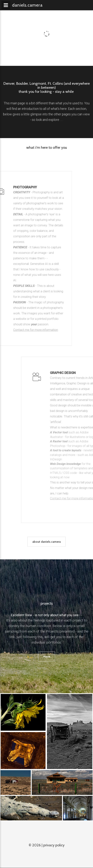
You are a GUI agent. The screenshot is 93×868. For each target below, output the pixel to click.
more (47, 656)
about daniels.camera (46, 546)
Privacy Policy (54, 845)
